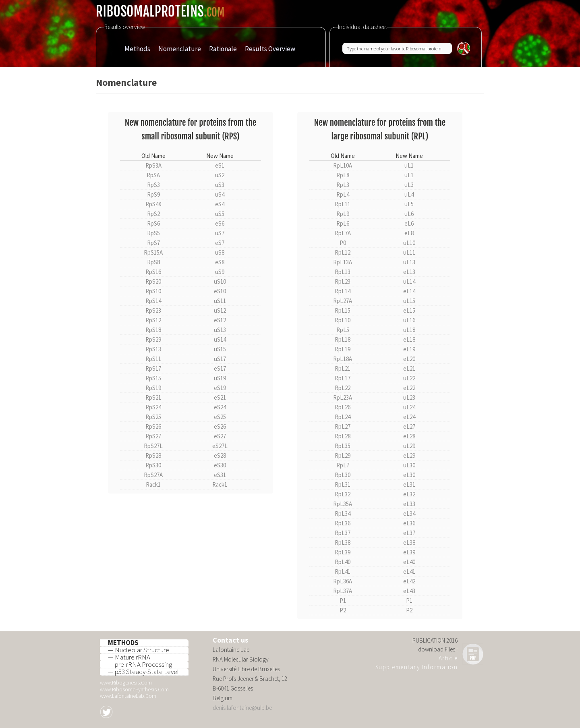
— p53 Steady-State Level (143, 672)
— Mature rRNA (129, 657)
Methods (137, 49)
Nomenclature (180, 49)
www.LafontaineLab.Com (128, 696)
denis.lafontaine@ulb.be (242, 708)
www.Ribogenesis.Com (126, 683)
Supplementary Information (417, 667)
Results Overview (270, 49)
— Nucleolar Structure (139, 650)
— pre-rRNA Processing (140, 665)
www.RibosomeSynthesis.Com (134, 690)
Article (448, 658)
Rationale (223, 49)
